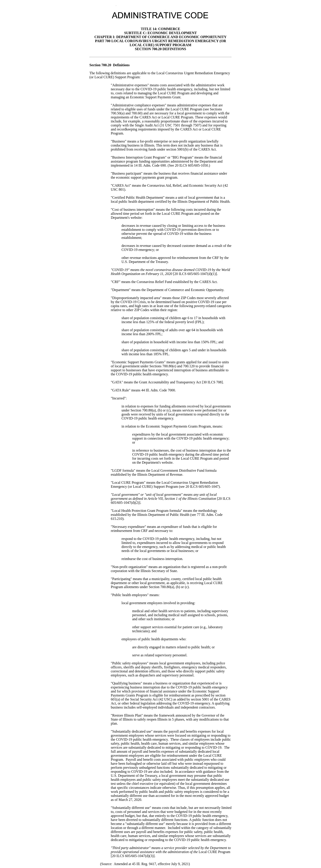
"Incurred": (119, 398)
